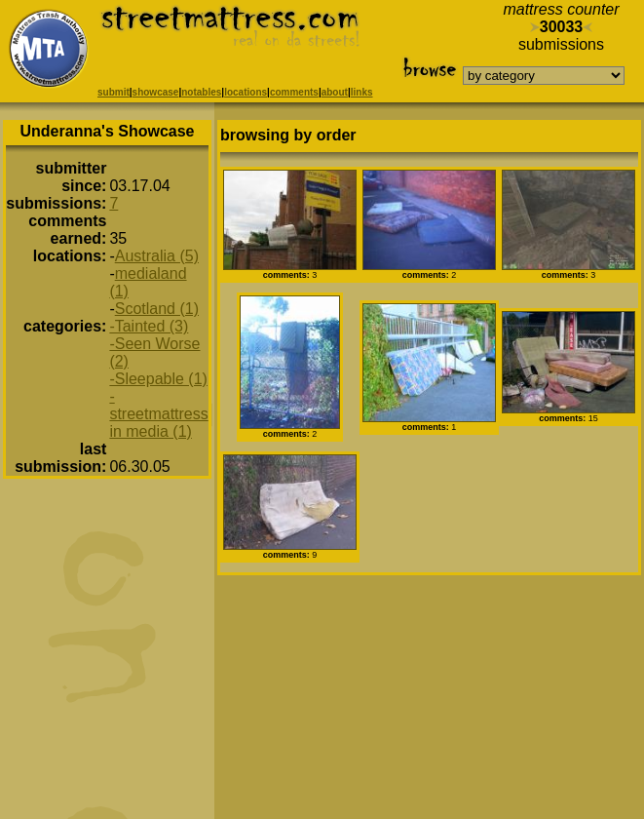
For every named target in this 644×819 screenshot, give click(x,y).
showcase (156, 92)
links (362, 92)
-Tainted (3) (149, 326)
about (335, 92)
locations (246, 92)
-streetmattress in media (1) (158, 414)
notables (201, 92)
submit (114, 92)
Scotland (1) (157, 309)
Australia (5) (157, 256)
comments (294, 92)
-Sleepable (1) (158, 379)
